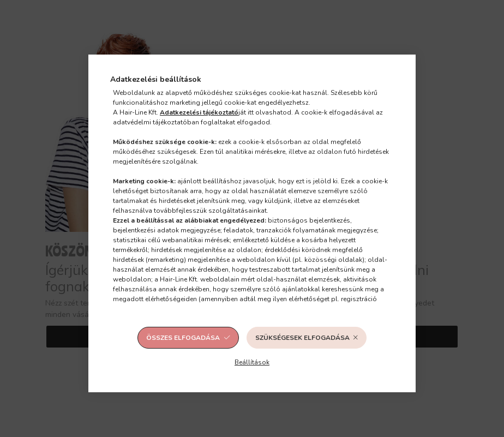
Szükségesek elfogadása (302, 338)
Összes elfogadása (183, 338)
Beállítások (252, 362)
